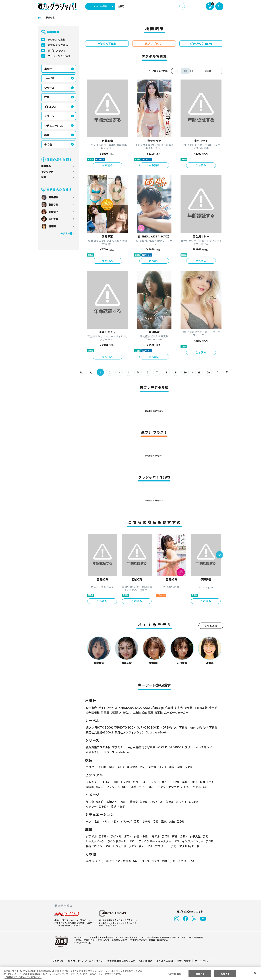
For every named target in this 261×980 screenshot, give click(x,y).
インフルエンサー (198, 841)
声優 (179, 836)
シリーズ (49, 88)
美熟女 (138, 802)
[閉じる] (255, 973)
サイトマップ (201, 961)
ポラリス (109, 752)
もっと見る (211, 626)
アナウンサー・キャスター (159, 841)
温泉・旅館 (172, 821)
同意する (225, 973)
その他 (48, 144)
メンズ (150, 861)
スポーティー (143, 787)
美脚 (188, 782)
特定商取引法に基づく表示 (121, 961)
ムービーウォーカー (176, 712)
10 (185, 372)
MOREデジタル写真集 (172, 727)
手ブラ (95, 861)
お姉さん (117, 802)
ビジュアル (50, 107)
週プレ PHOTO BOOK (99, 727)
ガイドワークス (108, 708)
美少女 (95, 802)
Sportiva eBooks (156, 732)
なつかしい (161, 802)
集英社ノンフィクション (129, 732)
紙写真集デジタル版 (98, 747)
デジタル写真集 (57, 40)
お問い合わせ (183, 961)
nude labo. (123, 752)
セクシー (211, 802)
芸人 (146, 846)
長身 (206, 782)
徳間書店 (116, 712)
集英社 (188, 708)
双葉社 (159, 712)
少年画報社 (93, 712)
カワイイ (186, 802)
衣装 (47, 97)
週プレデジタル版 (58, 45)
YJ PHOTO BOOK (124, 727)
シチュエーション (54, 125)
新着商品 (46, 166)
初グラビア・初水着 (123, 861)
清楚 (94, 807)
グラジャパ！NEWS (59, 56)
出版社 (48, 69)
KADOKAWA (126, 708)
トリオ (110, 821)
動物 (168, 861)
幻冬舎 (178, 708)
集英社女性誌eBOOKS (99, 732)
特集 (44, 177)
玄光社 (169, 708)
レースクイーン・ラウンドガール (111, 841)
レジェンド (125, 846)
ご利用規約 (58, 961)
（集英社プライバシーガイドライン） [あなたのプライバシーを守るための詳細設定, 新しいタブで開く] (23, 977)
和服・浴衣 (180, 767)
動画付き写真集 (145, 747)
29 (208, 372)
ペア (93, 821)
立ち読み (107, 165)
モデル (160, 836)
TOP (40, 18)
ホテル (150, 821)
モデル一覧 (66, 233)
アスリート (166, 846)
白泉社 (137, 712)
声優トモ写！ (94, 752)
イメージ (49, 116)
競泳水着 (136, 767)
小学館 (213, 708)
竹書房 (105, 712)
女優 (141, 836)
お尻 (140, 782)
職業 (47, 135)
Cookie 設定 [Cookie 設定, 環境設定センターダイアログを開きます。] (175, 973)
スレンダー (99, 782)
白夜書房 (148, 712)
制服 (117, 767)
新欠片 (127, 712)
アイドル (121, 836)
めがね (157, 767)
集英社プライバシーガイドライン (86, 961)
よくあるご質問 (164, 961)
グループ (130, 821)
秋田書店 (91, 708)
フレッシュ (117, 787)
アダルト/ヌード (188, 846)
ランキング (47, 172)
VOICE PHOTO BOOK (169, 747)
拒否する (200, 973)
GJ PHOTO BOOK (146, 727)
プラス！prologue (123, 747)
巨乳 (122, 782)
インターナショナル (174, 787)
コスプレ (97, 767)
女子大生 (198, 836)
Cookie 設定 (146, 961)
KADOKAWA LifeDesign (149, 708)
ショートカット (164, 782)
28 (199, 372)
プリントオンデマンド (197, 747)
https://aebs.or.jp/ (82, 942)
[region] (130, 973)
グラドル (97, 836)
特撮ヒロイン (99, 846)
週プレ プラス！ (57, 50)
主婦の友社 (200, 708)
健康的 (95, 787)
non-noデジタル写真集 (200, 727)
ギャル (201, 787)
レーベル (49, 78)
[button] (219, 555)
